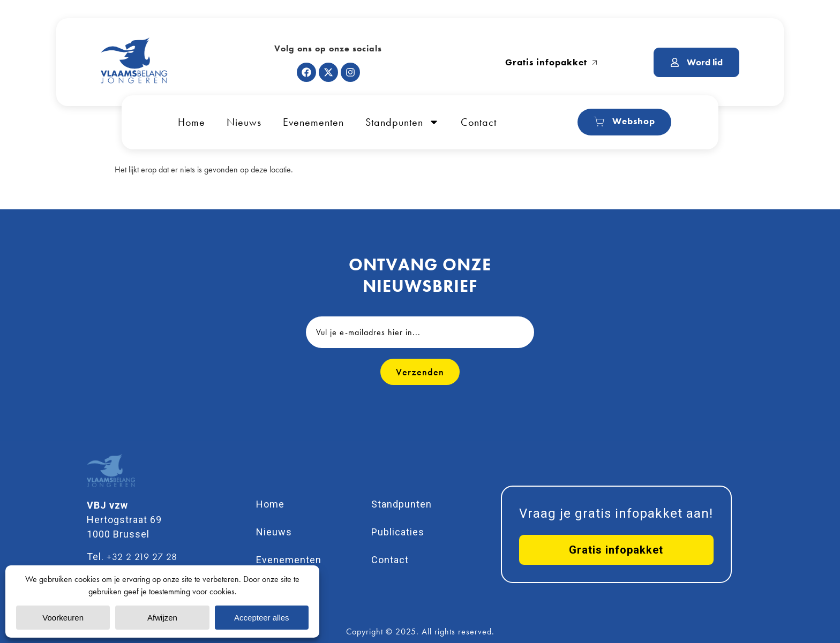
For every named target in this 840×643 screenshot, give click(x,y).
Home (192, 122)
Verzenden (420, 372)
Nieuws (244, 122)
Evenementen (313, 122)
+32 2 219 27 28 (142, 557)
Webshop (624, 121)
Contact (479, 122)
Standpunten (402, 122)
